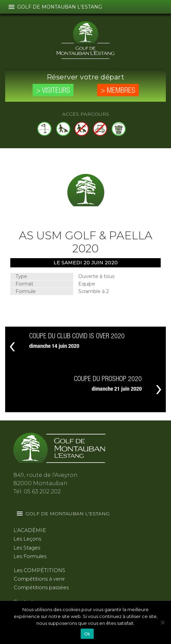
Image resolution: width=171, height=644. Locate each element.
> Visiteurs (53, 91)
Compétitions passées (41, 588)
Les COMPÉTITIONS (39, 570)
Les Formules (30, 556)
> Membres (118, 91)
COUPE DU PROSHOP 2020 (108, 379)
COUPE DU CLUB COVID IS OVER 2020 (77, 337)
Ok (87, 634)
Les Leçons (27, 539)
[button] (60, 7)
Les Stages (27, 548)
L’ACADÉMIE (30, 530)
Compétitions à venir (39, 579)
